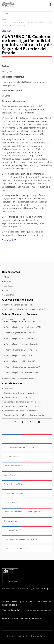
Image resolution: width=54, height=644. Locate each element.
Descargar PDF (9, 240)
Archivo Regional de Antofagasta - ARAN (23, 327)
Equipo (7, 290)
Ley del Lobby (9, 438)
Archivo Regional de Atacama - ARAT (22, 333)
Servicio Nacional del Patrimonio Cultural (21, 619)
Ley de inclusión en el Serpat (15, 530)
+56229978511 (13, 601)
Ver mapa (45, 589)
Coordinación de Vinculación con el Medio (22, 406)
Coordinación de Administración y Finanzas (23, 402)
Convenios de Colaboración (14, 493)
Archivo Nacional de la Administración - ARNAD (24, 309)
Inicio (4, 19)
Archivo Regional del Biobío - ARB (21, 361)
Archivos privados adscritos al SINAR (20, 379)
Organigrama (10, 295)
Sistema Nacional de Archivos (19, 314)
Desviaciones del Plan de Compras (17, 548)
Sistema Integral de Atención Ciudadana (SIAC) (21, 447)
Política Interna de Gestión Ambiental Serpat (20, 539)
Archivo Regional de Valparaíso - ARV (22, 344)
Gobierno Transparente (13, 502)
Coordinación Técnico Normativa (18, 398)
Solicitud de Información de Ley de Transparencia (22, 512)
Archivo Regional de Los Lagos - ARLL (22, 373)
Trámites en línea (10, 521)
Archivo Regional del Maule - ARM (21, 356)
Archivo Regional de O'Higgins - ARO (22, 350)
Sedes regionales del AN (14, 319)
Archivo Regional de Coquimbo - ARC (22, 338)
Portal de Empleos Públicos (14, 484)
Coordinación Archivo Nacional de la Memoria (24, 415)
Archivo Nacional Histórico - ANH (18, 305)
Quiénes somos (11, 272)
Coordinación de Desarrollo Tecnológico (21, 411)
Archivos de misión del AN (17, 300)
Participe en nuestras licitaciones (16, 466)
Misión (7, 277)
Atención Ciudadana (12, 610)
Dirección (8, 389)
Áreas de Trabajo (12, 383)
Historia (7, 282)
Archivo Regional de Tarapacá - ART (21, 321)
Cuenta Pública (10, 475)
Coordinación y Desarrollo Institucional (21, 393)
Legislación (9, 286)
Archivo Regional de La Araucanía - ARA (23, 367)
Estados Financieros (11, 456)
